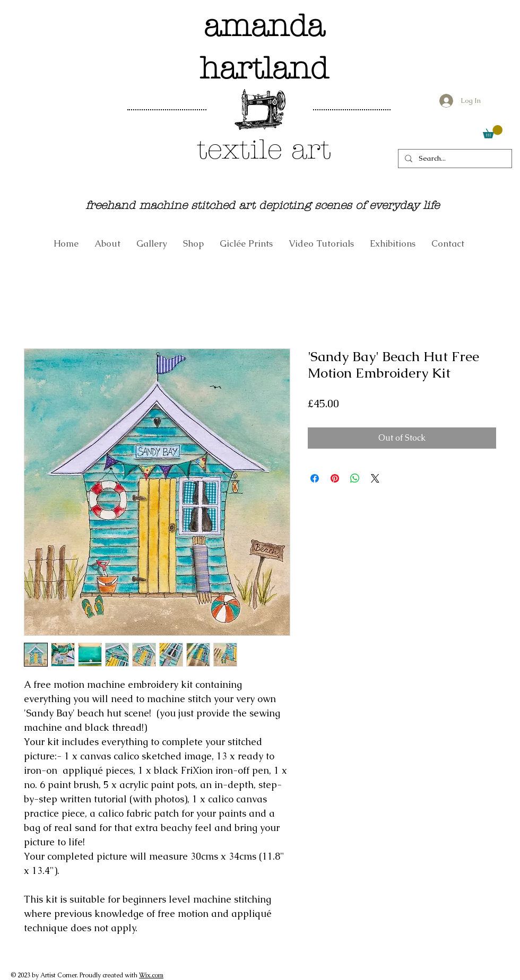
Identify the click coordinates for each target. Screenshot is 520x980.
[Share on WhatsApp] (355, 478)
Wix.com (151, 975)
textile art (264, 149)
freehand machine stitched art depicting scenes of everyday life (262, 205)
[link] (493, 132)
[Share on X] (375, 478)
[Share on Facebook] (315, 478)
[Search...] (454, 159)
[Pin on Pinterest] (335, 478)
